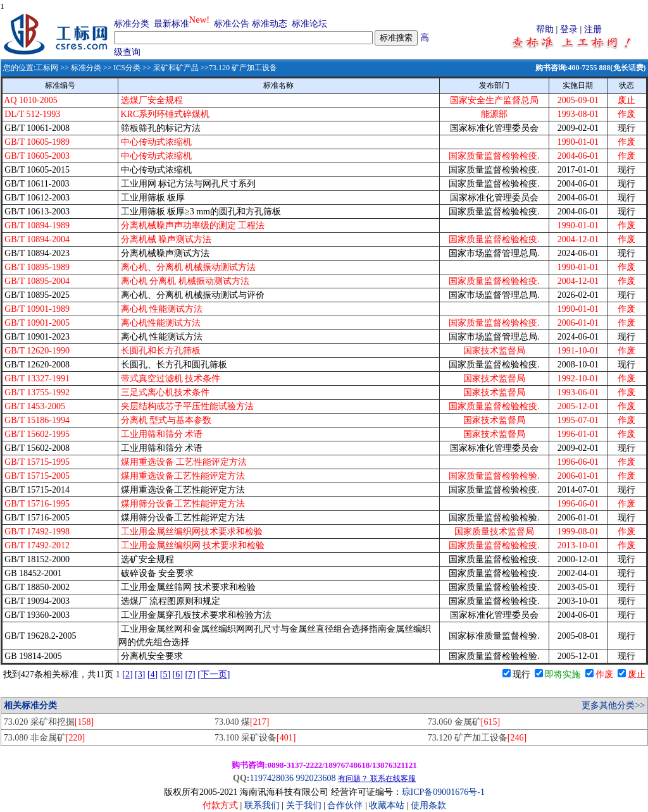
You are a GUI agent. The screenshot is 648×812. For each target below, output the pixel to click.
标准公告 (232, 24)
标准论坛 (309, 24)
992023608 (315, 778)
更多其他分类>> (613, 705)
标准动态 (270, 24)
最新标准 (171, 24)
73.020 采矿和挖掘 (49, 722)
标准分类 (132, 24)
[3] (140, 674)
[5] (165, 674)
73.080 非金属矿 (44, 738)
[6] (178, 674)
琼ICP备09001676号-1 (443, 792)
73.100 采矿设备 (255, 738)
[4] (153, 674)
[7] (190, 674)
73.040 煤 (242, 722)
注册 (593, 29)
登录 (569, 29)
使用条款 (428, 805)
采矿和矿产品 (176, 68)
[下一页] (214, 674)
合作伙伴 (345, 805)
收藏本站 (387, 805)
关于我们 (305, 805)
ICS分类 (127, 68)
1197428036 (271, 778)
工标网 (47, 68)
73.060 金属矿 (464, 722)
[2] (127, 674)
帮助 (545, 29)
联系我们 (262, 805)
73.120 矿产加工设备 (477, 738)
